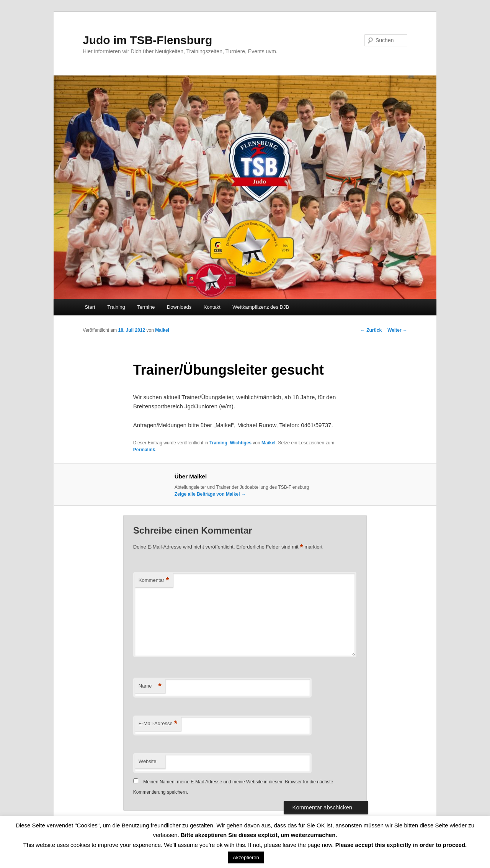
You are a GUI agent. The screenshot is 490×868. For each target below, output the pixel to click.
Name (150, 686)
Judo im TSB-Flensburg (147, 40)
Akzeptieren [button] (246, 857)
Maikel (162, 330)
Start (90, 307)
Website (148, 761)
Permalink (144, 450)
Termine (146, 307)
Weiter (397, 330)
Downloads (179, 307)
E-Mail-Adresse (158, 724)
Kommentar (154, 581)
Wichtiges (241, 443)
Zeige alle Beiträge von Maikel (210, 494)
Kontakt (212, 307)
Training (116, 307)
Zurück (371, 330)
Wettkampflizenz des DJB (261, 307)
